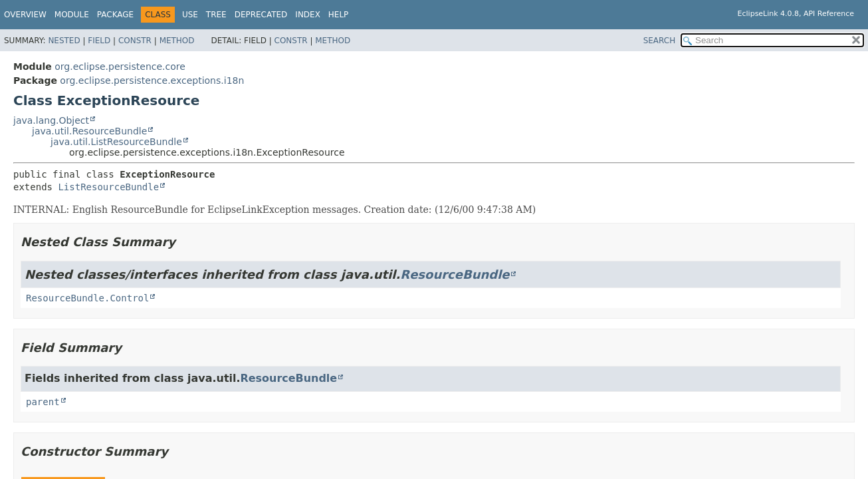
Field (99, 41)
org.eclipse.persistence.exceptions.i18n (152, 80)
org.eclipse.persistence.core (120, 67)
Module (72, 15)
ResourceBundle (455, 274)
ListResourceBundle (108, 187)
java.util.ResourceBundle (89, 131)
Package (115, 15)
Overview (25, 15)
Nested (64, 41)
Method (177, 41)
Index (308, 15)
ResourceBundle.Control (87, 298)
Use (190, 15)
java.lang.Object (51, 120)
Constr (135, 41)
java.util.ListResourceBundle (116, 142)
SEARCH (660, 41)
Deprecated (261, 15)
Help (339, 15)
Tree (216, 15)
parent (43, 402)
